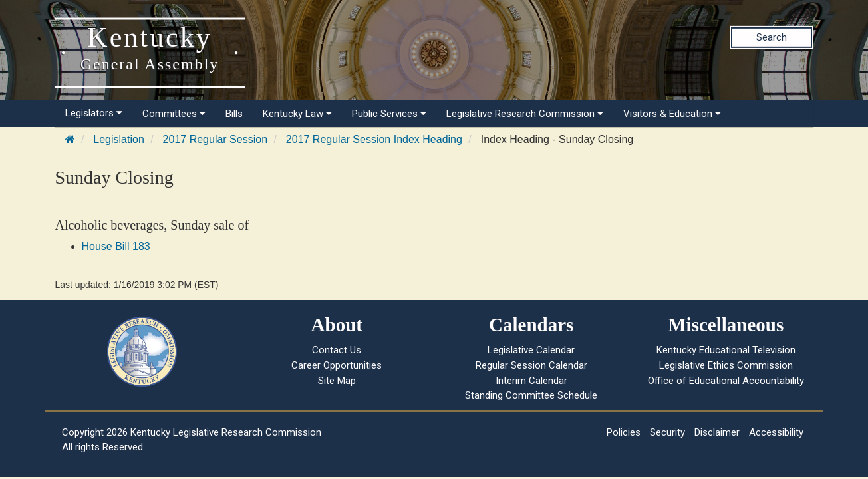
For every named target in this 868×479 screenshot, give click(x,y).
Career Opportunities (337, 365)
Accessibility (776, 432)
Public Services (389, 114)
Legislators (94, 113)
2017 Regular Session (215, 139)
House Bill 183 (116, 246)
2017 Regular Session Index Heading (374, 139)
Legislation (119, 139)
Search (772, 37)
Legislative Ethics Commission (726, 365)
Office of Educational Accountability (726, 381)
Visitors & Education (672, 114)
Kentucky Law (297, 114)
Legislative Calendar (531, 350)
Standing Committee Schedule (531, 395)
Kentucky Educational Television (726, 350)
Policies (624, 432)
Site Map (337, 381)
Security (667, 432)
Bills (234, 114)
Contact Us (337, 350)
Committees (174, 114)
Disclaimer (717, 432)
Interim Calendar (531, 381)
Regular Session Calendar (531, 365)
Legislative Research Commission (525, 114)
